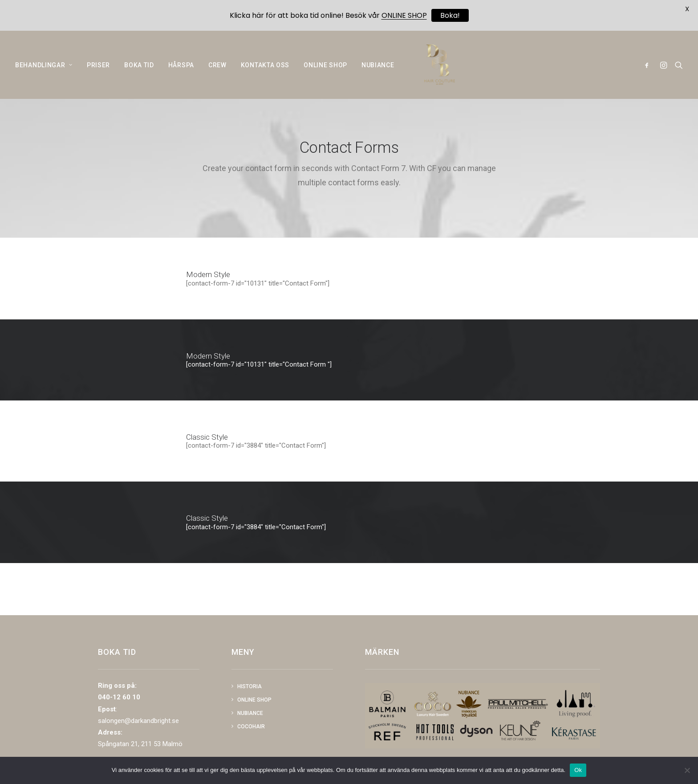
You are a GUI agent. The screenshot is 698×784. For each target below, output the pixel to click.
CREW (217, 71)
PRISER (98, 71)
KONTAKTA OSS (265, 71)
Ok (578, 770)
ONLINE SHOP (325, 71)
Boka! (450, 15)
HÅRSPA (181, 71)
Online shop (254, 700)
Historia (250, 686)
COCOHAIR (251, 727)
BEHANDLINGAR (44, 71)
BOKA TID (139, 71)
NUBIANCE (378, 71)
